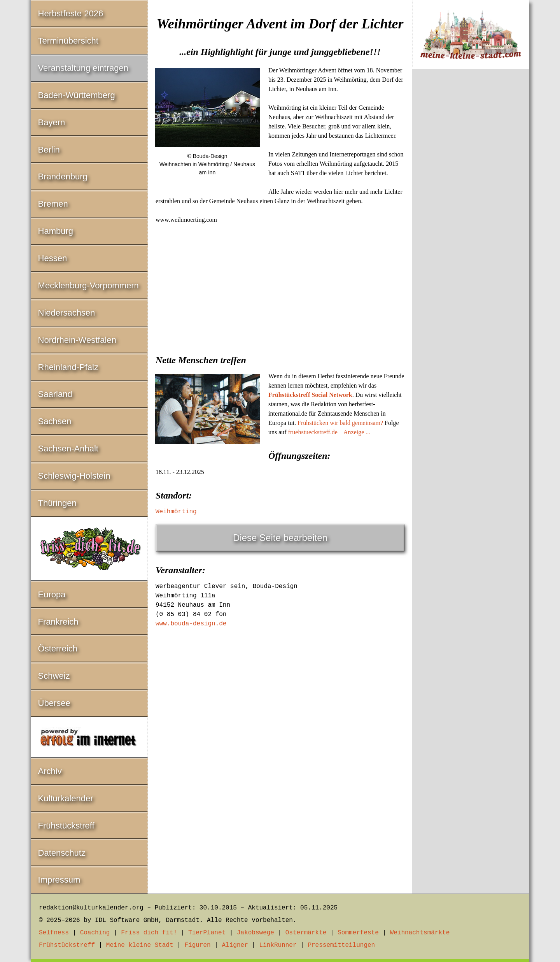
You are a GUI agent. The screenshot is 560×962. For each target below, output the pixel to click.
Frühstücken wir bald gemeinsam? (340, 423)
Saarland (55, 394)
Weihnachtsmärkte (420, 933)
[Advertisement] (280, 287)
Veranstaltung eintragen (83, 68)
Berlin (49, 150)
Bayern (52, 122)
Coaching (95, 933)
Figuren (197, 945)
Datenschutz (62, 853)
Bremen (53, 204)
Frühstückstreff (66, 826)
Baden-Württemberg (77, 95)
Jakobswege (255, 933)
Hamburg (56, 231)
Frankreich (58, 622)
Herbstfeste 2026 (71, 13)
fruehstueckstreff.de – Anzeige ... (329, 432)
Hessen (53, 258)
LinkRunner (278, 945)
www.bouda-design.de (191, 624)
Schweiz (54, 676)
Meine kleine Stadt (140, 945)
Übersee (54, 703)
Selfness (54, 933)
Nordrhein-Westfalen (77, 340)
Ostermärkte (306, 933)
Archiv (50, 771)
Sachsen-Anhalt (68, 449)
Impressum (59, 880)
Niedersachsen (67, 313)
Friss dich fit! (149, 933)
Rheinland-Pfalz (68, 367)
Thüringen (57, 503)
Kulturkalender (66, 798)
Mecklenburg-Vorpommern (88, 285)
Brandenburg (63, 176)
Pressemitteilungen (341, 945)
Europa (52, 594)
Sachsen (55, 421)
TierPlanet (207, 933)
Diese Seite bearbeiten (280, 538)
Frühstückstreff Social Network (310, 395)
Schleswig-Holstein (74, 476)
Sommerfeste (358, 933)
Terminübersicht (68, 41)
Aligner (235, 945)
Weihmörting (176, 512)
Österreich (58, 649)
